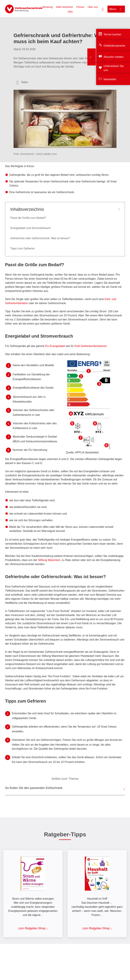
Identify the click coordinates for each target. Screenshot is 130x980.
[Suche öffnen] (103, 9)
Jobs (70, 11)
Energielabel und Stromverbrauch (30, 228)
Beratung (47, 7)
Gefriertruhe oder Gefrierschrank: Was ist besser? (40, 238)
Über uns (93, 7)
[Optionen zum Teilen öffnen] (22, 82)
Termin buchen (112, 34)
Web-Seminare (64, 7)
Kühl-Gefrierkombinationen (91, 346)
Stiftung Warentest (49, 560)
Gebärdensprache (114, 46)
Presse (80, 7)
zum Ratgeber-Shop (32, 928)
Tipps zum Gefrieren (23, 248)
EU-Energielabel (55, 346)
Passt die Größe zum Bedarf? (28, 218)
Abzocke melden (114, 57)
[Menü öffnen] (116, 9)
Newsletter (110, 79)
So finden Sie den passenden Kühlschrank (34, 788)
